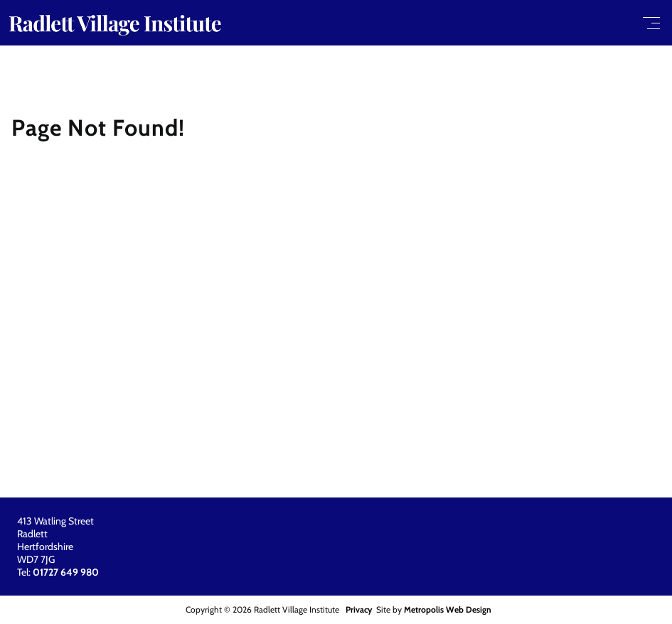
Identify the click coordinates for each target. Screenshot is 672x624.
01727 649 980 (66, 572)
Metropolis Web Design (448, 609)
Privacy (359, 609)
